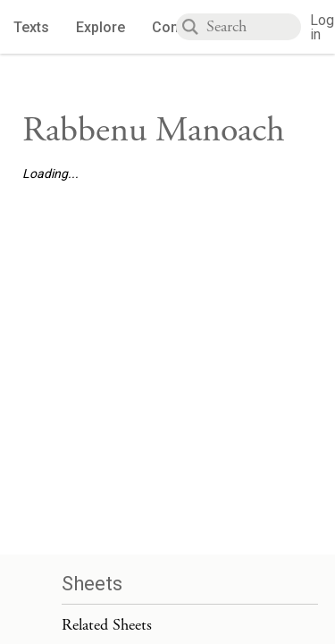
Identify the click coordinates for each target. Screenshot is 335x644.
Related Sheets (107, 625)
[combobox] (254, 27)
